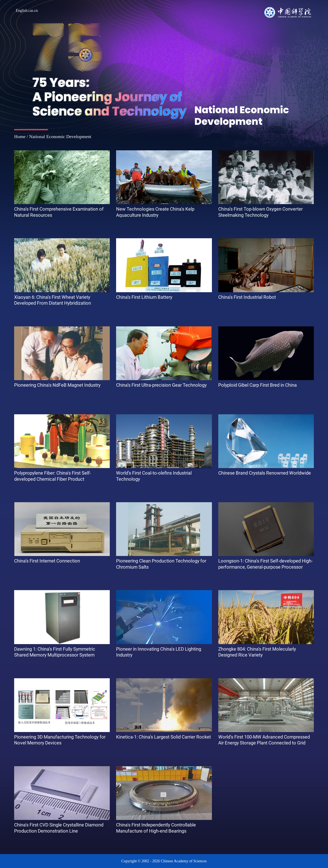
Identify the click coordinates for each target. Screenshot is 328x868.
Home (20, 137)
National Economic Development (60, 137)
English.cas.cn (27, 11)
